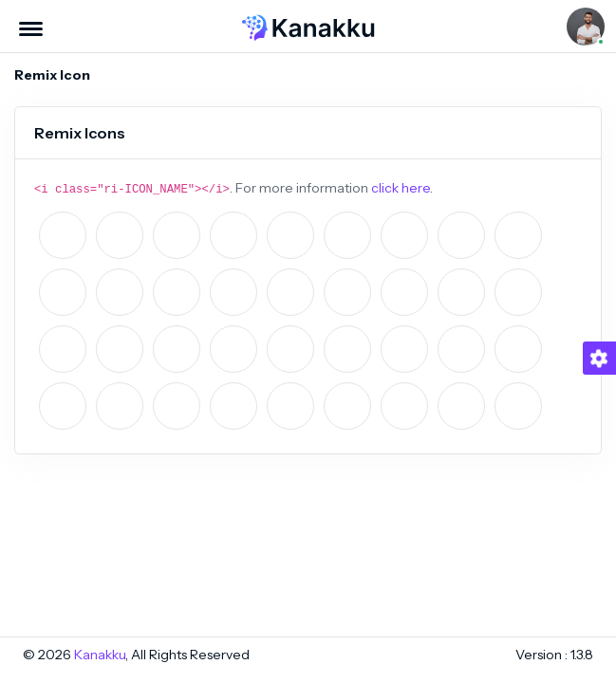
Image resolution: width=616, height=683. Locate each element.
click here (401, 188)
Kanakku (100, 655)
